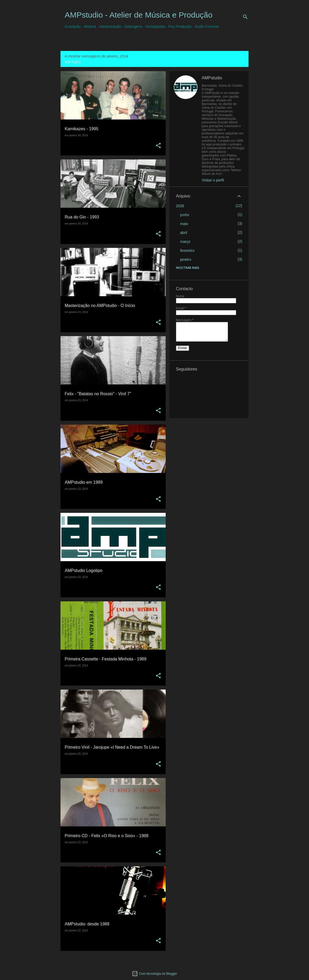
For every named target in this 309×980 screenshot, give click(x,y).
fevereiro (187, 251)
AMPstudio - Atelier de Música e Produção (139, 15)
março (185, 242)
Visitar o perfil (213, 180)
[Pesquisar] (245, 17)
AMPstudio (212, 78)
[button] (158, 146)
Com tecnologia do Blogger (154, 974)
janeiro (186, 259)
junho (185, 215)
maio (184, 224)
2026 (180, 206)
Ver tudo (73, 62)
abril (184, 233)
